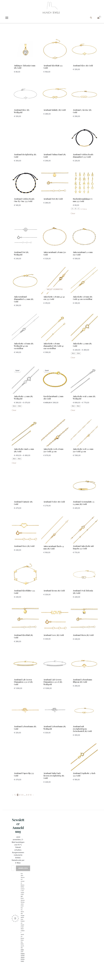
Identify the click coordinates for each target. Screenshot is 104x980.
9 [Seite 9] (28, 795)
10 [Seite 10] (31, 795)
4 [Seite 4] (19, 795)
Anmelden (23, 868)
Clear (73, 213)
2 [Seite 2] (16, 795)
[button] (91, 18)
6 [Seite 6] (23, 795)
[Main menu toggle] (7, 18)
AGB (22, 950)
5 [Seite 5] (21, 795)
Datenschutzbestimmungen (23, 957)
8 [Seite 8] (27, 795)
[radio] (72, 209)
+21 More (84, 209)
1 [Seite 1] (15, 795)
